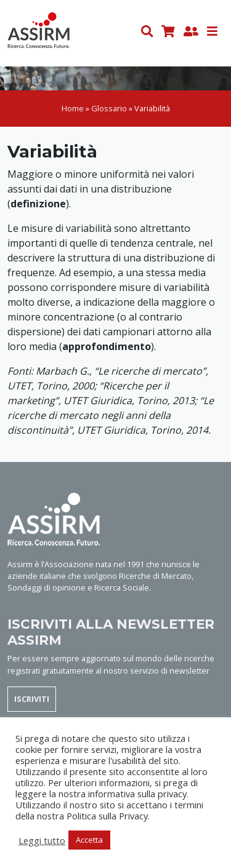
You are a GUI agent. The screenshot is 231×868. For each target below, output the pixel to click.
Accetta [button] (89, 840)
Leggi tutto (42, 840)
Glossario (109, 108)
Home (73, 108)
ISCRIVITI (32, 699)
